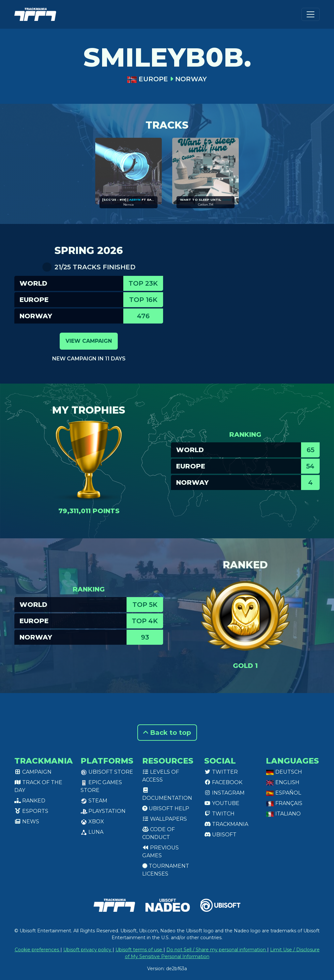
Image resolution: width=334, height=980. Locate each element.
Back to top (167, 733)
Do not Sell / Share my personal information (217, 950)
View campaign (89, 341)
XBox (92, 822)
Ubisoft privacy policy (88, 950)
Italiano (283, 814)
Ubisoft (220, 835)
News (27, 822)
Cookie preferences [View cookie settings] (38, 950)
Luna (92, 832)
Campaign (33, 772)
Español (283, 793)
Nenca (129, 205)
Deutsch (284, 772)
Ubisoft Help (166, 808)
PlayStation (103, 811)
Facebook (223, 782)
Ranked (30, 801)
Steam (94, 801)
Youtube (222, 803)
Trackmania (226, 824)
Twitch (219, 814)
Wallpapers (165, 819)
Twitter (221, 772)
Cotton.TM (206, 205)
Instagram (224, 793)
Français (284, 803)
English (283, 782)
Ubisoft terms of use (139, 950)
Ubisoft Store (107, 772)
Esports (31, 811)
